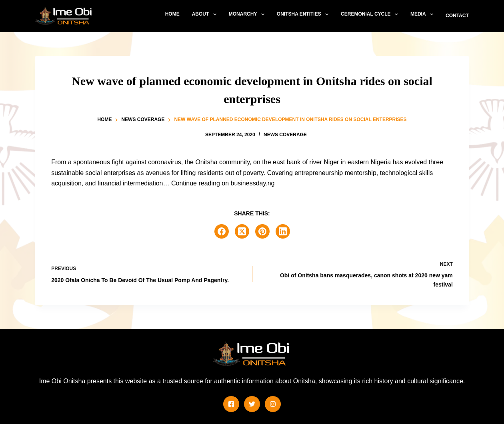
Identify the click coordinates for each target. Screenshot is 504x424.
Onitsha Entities (304, 14)
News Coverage (285, 135)
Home (172, 14)
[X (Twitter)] (242, 231)
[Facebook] (222, 231)
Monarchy (248, 14)
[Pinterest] (262, 231)
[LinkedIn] (283, 231)
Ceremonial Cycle (371, 14)
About (206, 14)
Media (423, 14)
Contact (457, 16)
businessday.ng (252, 183)
